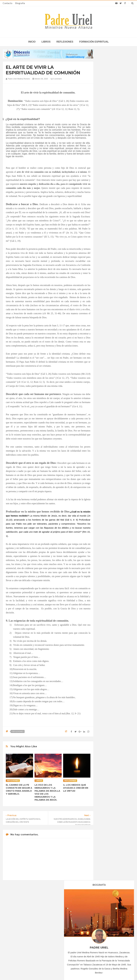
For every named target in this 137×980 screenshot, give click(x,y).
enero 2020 (107, 277)
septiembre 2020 (110, 310)
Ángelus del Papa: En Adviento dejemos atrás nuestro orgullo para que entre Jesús (26, 942)
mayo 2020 (107, 294)
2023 (105, 335)
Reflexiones (65, 42)
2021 (105, 327)
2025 (105, 343)
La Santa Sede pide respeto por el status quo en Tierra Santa (26, 923)
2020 (105, 274)
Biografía (20, 3)
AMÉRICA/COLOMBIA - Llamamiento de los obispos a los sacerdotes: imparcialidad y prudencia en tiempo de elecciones (68, 937)
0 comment (56, 79)
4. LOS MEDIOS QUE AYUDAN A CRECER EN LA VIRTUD (76, 788)
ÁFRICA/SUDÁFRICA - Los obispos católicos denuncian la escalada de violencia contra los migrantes (66, 924)
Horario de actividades (83, 904)
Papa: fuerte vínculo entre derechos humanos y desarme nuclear (24, 932)
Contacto (8, 3)
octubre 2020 (108, 314)
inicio (32, 42)
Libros (46, 42)
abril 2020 (107, 289)
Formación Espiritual (111, 368)
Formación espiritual (94, 42)
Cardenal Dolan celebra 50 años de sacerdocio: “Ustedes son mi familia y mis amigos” (112, 924)
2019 (105, 270)
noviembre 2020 (109, 318)
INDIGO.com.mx (108, 972)
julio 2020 (106, 302)
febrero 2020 (108, 281)
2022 (105, 331)
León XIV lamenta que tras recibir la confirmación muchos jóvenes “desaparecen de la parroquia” (109, 936)
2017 (105, 262)
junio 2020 (107, 298)
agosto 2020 (108, 306)
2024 (105, 339)
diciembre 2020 (109, 322)
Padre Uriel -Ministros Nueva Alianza (60, 972)
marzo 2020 (108, 285)
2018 (105, 266)
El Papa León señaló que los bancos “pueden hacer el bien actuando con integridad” (109, 946)
